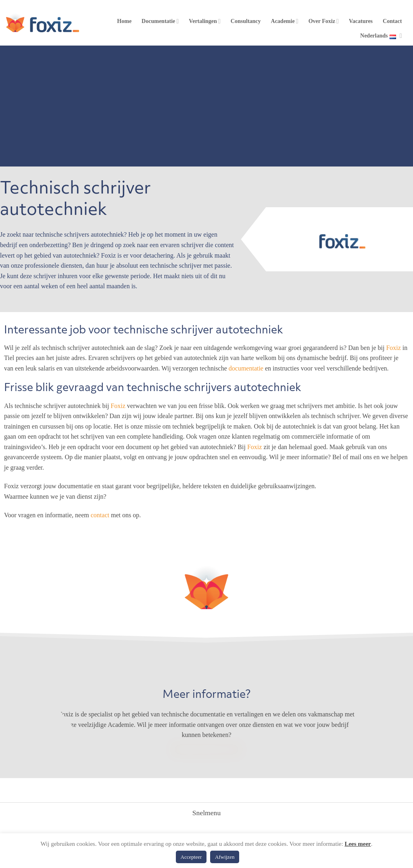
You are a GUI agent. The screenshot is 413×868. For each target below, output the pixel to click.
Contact (392, 21)
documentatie (246, 368)
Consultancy (246, 21)
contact (100, 515)
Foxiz (393, 348)
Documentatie (160, 21)
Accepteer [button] (191, 857)
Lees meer (358, 844)
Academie (285, 21)
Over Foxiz (324, 21)
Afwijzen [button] (225, 857)
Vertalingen (205, 21)
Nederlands (381, 36)
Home (124, 21)
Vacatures (361, 21)
